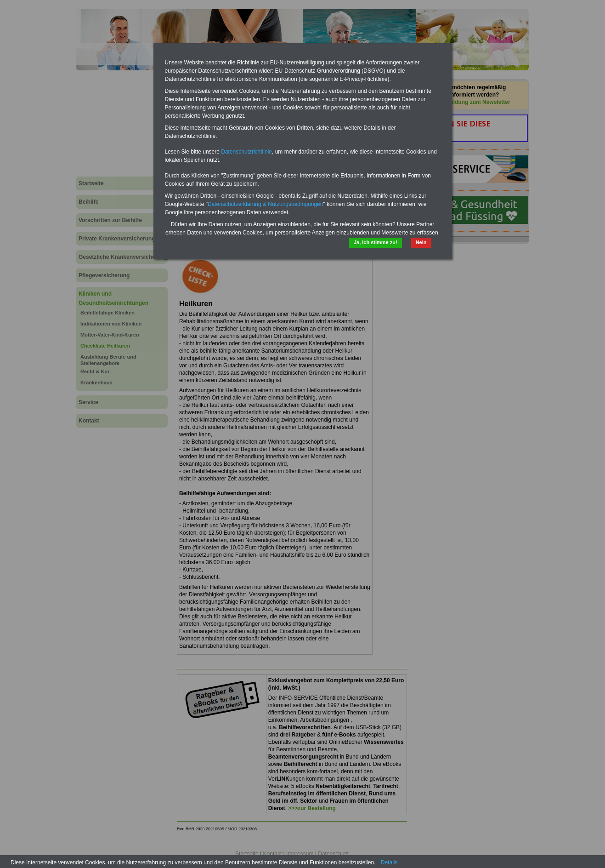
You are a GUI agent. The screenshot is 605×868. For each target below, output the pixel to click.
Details (389, 862)
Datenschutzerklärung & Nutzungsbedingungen (266, 204)
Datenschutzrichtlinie (246, 152)
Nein (421, 242)
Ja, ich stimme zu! (376, 242)
